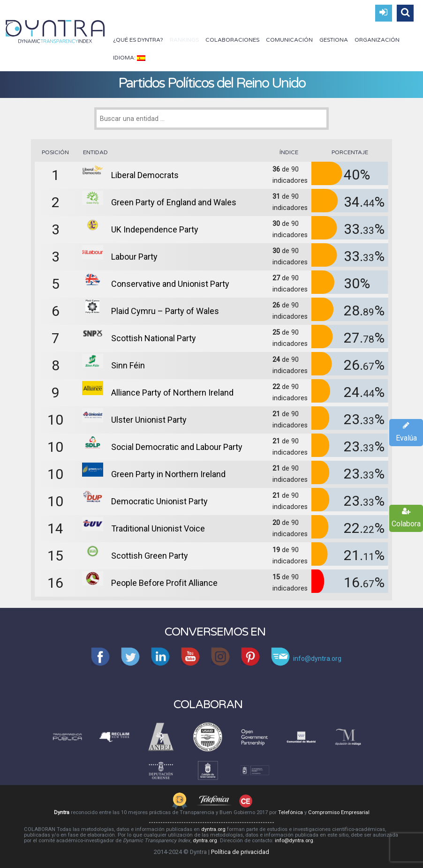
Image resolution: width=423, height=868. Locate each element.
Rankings (184, 40)
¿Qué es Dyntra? (138, 40)
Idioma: (129, 58)
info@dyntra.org (294, 841)
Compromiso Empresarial (339, 812)
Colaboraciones (232, 40)
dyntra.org (213, 829)
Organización (377, 40)
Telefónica (291, 812)
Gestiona (334, 40)
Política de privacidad (240, 852)
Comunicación (289, 40)
